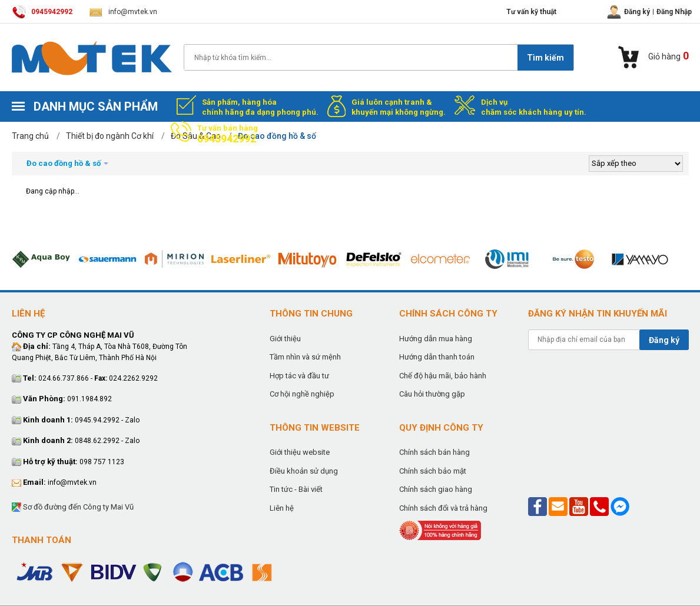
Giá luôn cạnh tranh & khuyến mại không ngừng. (399, 107)
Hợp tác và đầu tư (299, 376)
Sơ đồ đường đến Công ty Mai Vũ (73, 507)
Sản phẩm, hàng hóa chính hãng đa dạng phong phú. (260, 107)
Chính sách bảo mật (433, 471)
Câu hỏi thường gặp (432, 394)
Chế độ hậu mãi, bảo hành (443, 376)
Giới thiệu (285, 339)
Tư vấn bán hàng (228, 134)
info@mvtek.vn (123, 12)
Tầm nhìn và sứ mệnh (305, 357)
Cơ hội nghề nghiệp (302, 394)
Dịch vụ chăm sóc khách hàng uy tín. (534, 107)
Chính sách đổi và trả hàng (443, 508)
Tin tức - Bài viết (296, 489)
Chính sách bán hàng (434, 452)
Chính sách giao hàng (436, 489)
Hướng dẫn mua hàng (436, 339)
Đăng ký (664, 340)
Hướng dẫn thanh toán (437, 357)
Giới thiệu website (300, 452)
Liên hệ (282, 508)
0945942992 (42, 12)
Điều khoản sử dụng (304, 471)
